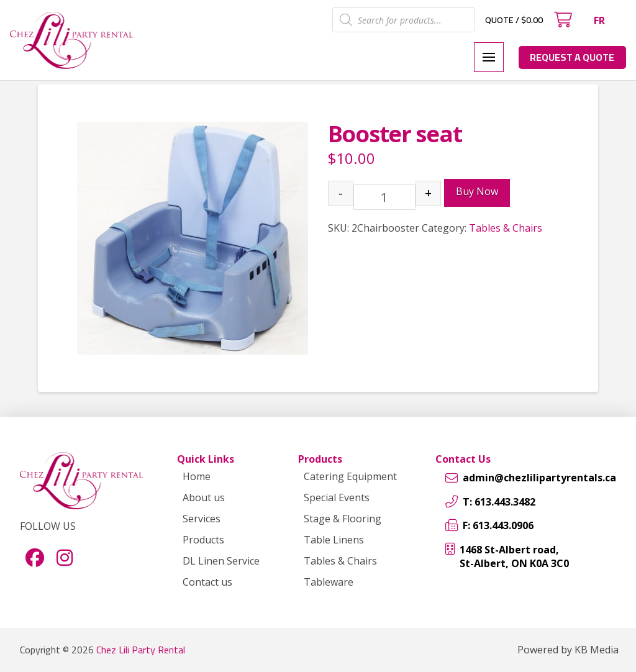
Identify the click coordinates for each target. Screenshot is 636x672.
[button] (563, 20)
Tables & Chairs (506, 228)
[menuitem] (599, 20)
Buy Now (477, 191)
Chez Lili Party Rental (141, 650)
